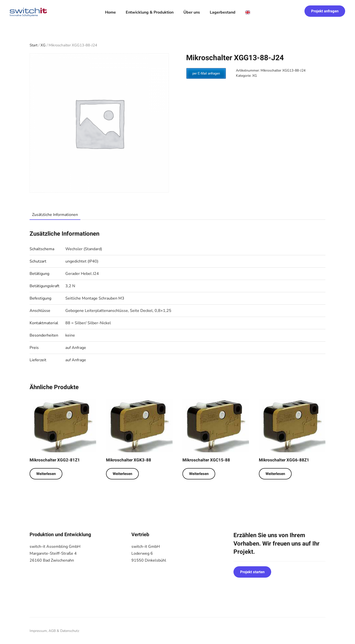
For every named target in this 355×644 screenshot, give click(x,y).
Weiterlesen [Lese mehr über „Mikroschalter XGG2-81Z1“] (46, 474)
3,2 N (70, 286)
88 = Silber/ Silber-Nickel (88, 323)
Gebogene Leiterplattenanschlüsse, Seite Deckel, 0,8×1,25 (118, 311)
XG (43, 45)
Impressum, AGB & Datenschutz (54, 631)
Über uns (192, 12)
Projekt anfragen (325, 11)
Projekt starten (252, 572)
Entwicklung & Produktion (150, 12)
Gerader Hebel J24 (82, 274)
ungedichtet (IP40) (82, 261)
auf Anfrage (76, 348)
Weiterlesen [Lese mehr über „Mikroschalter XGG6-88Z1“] (275, 474)
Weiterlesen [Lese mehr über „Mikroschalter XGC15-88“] (199, 474)
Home (110, 12)
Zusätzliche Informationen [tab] (55, 215)
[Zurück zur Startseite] (28, 12)
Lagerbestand (223, 12)
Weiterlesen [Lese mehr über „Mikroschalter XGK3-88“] (122, 474)
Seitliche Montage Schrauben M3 (95, 298)
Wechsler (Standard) (84, 249)
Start (34, 45)
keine (70, 335)
